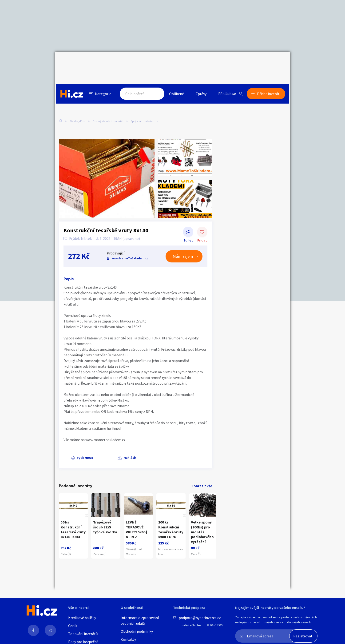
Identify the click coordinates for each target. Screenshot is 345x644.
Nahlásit (106, 444)
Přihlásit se (227, 62)
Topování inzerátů (83, 634)
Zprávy (201, 62)
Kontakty (128, 639)
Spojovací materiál (142, 99)
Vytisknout (78, 444)
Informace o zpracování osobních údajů (140, 620)
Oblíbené (176, 62)
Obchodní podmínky (137, 631)
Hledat (156, 62)
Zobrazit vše (202, 472)
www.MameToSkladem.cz (130, 245)
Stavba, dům (77, 99)
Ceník (73, 626)
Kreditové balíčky (82, 618)
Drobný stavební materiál (108, 99)
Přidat (202, 219)
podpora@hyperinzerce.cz (200, 618)
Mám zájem (183, 243)
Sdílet (188, 219)
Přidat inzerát (270, 62)
